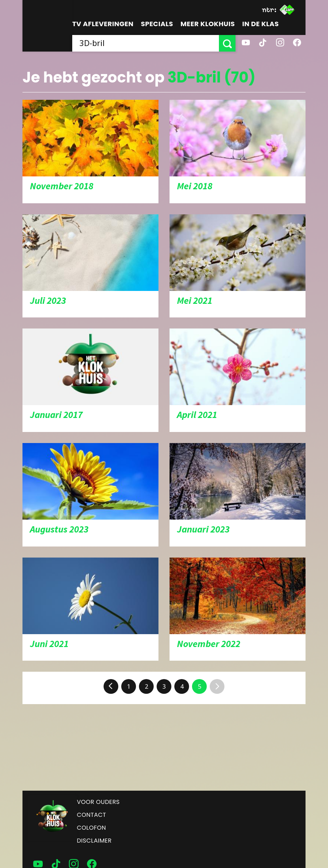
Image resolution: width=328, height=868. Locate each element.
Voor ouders (98, 802)
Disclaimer (94, 841)
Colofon (92, 828)
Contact (92, 815)
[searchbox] (146, 43)
